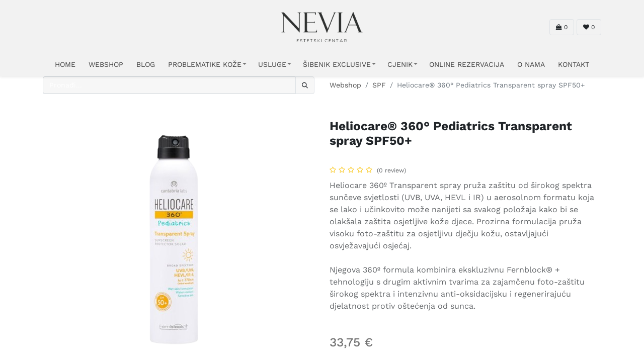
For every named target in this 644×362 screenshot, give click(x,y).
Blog (146, 64)
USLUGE (272, 64)
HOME (65, 64)
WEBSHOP (106, 64)
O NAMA (531, 64)
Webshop (345, 85)
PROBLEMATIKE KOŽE (205, 64)
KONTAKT (574, 64)
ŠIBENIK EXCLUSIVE (337, 64)
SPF (379, 85)
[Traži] (305, 85)
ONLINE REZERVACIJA (467, 64)
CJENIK (400, 64)
